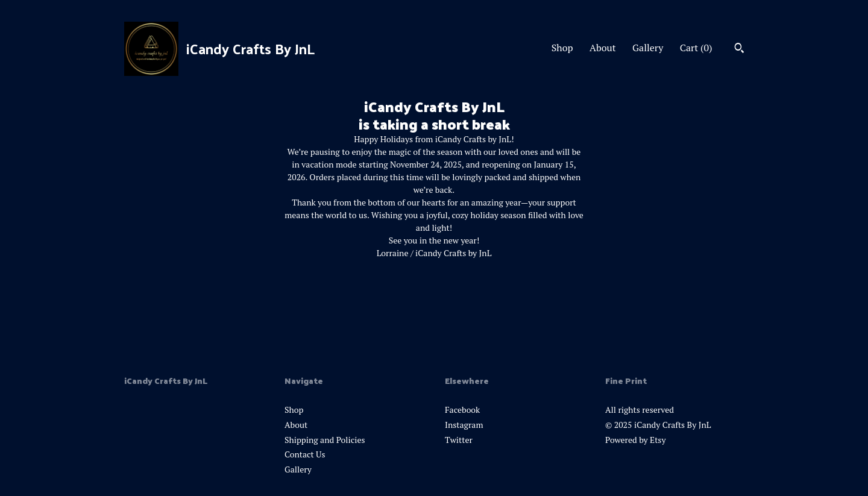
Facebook (462, 410)
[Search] (739, 49)
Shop (562, 48)
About (603, 48)
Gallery (648, 48)
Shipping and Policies (325, 440)
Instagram (464, 425)
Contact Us (305, 454)
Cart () (696, 48)
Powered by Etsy (635, 440)
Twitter (459, 440)
